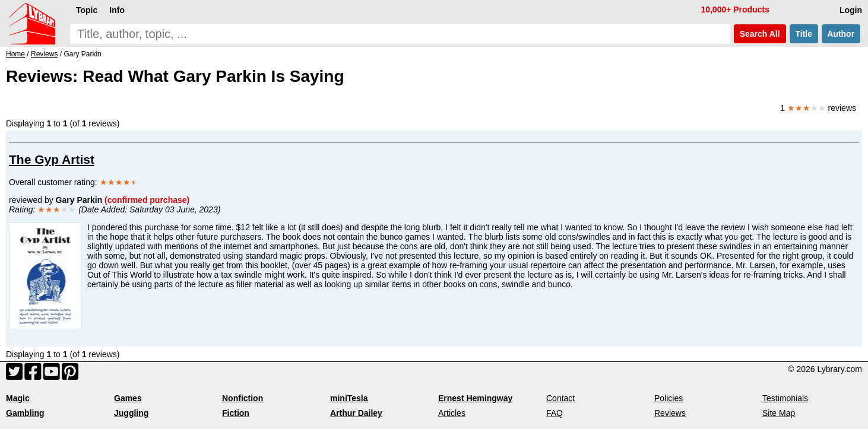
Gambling (25, 413)
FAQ (555, 413)
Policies (669, 398)
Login (851, 10)
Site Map (779, 413)
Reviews (670, 413)
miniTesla (349, 398)
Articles (452, 413)
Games (128, 398)
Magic (18, 398)
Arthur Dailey (356, 413)
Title (804, 34)
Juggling (131, 413)
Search (760, 34)
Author (841, 34)
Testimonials (785, 398)
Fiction (236, 413)
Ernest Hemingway (475, 398)
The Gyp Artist (52, 159)
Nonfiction (243, 398)
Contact (560, 398)
